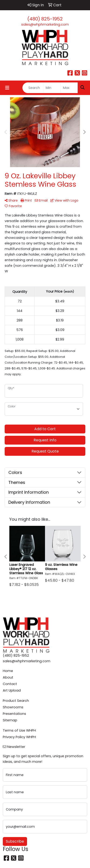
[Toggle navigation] (7, 88)
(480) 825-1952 (45, 19)
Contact (10, 684)
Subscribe (15, 841)
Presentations (14, 714)
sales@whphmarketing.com (45, 24)
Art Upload (12, 690)
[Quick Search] (33, 88)
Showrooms (13, 707)
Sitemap (10, 720)
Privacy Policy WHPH (19, 737)
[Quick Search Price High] (69, 88)
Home (8, 671)
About (8, 677)
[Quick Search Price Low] (52, 88)
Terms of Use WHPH (19, 730)
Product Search (16, 701)
